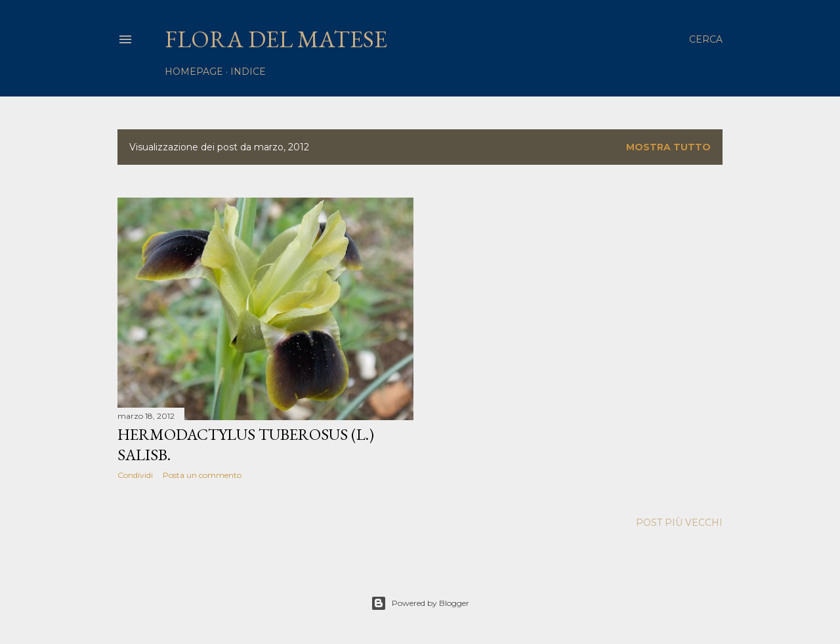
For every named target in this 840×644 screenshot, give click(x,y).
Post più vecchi (679, 523)
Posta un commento (202, 475)
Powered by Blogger (420, 603)
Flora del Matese (276, 39)
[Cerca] (706, 39)
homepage (194, 72)
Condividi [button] (135, 475)
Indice (248, 72)
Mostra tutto (668, 147)
